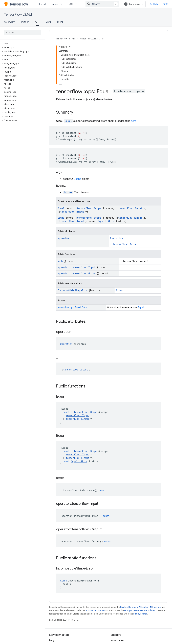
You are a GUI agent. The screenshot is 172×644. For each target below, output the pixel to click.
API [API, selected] (71, 4)
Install (42, 4)
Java (49, 22)
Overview (10, 22)
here (134, 121)
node (60, 261)
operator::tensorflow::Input (76, 267)
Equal (68, 121)
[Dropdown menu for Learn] (62, 4)
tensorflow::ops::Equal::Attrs (72, 307)
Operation (116, 238)
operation (64, 238)
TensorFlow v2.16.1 (18, 15)
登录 (166, 4)
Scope (78, 179)
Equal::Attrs (106, 221)
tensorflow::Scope (89, 208)
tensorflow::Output (125, 244)
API (73, 39)
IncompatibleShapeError (73, 290)
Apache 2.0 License (95, 610)
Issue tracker (117, 640)
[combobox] (102, 4)
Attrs (119, 290)
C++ (104, 39)
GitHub (154, 4)
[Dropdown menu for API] (77, 4)
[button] (22, 48)
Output (68, 192)
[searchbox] (23, 33)
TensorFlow (62, 39)
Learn (55, 4)
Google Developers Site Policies (140, 610)
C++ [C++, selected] (38, 22)
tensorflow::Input (130, 208)
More (60, 22)
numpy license (140, 614)
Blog (52, 640)
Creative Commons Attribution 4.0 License (140, 607)
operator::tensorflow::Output (77, 273)
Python (25, 22)
